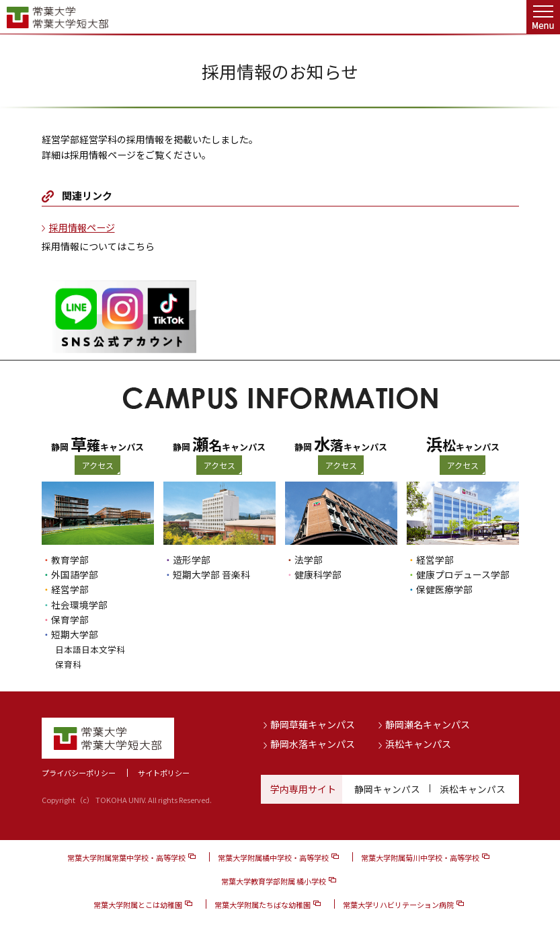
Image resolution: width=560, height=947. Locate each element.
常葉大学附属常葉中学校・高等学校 (126, 857)
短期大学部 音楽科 (211, 574)
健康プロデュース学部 (463, 574)
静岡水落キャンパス (313, 744)
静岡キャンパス (387, 789)
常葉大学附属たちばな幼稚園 (263, 905)
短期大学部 (75, 634)
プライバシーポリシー (79, 773)
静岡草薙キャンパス (313, 724)
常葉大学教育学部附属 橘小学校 (274, 880)
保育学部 (70, 619)
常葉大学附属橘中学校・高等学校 (273, 857)
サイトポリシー (164, 773)
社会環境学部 (79, 605)
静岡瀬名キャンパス (428, 724)
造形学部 (192, 560)
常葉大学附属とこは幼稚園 (138, 905)
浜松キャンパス (418, 744)
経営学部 (70, 589)
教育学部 (70, 560)
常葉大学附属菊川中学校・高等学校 (420, 857)
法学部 (309, 560)
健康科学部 (318, 574)
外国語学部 (75, 574)
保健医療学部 (444, 589)
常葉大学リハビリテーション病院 (398, 905)
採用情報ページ (82, 227)
